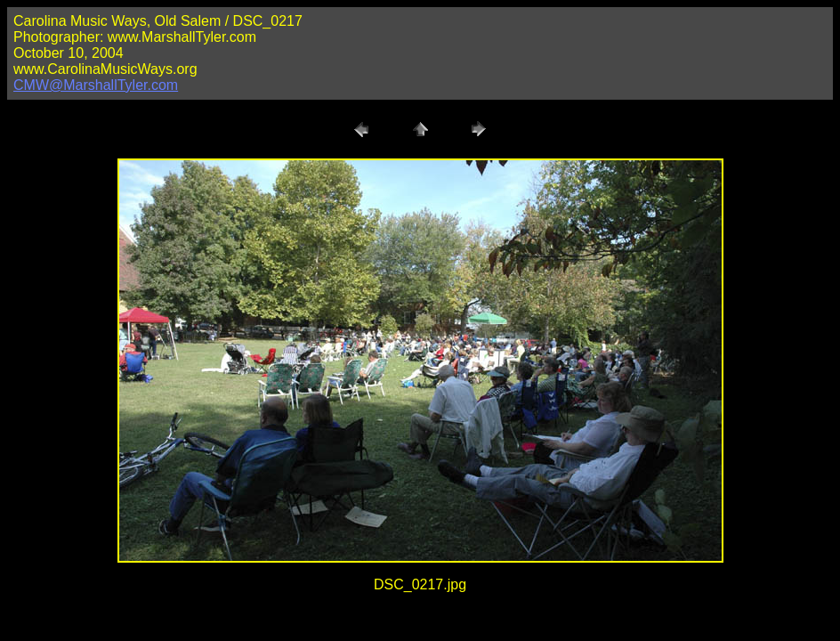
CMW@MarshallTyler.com (96, 85)
